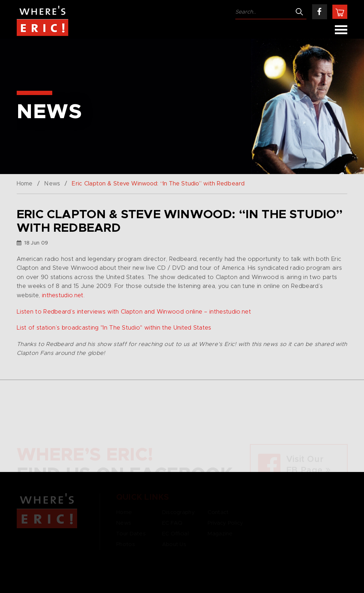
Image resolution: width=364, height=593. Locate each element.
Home (25, 184)
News (52, 184)
